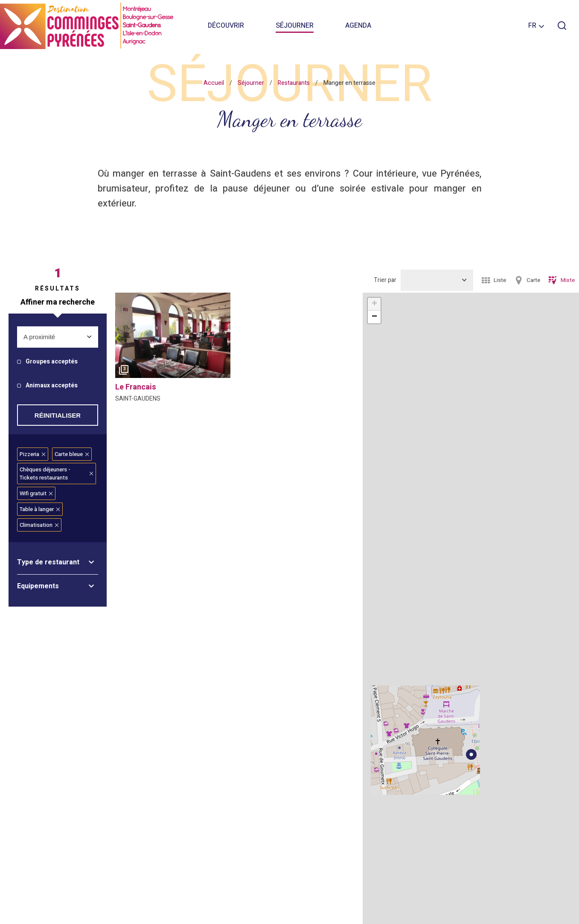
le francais (136, 387)
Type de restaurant (48, 562)
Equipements (38, 586)
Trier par (385, 280)
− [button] (374, 317)
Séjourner (295, 26)
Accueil (214, 83)
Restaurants (294, 83)
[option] (173, 337)
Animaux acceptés (52, 386)
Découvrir (226, 26)
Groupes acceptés (52, 362)
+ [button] (374, 304)
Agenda (358, 26)
